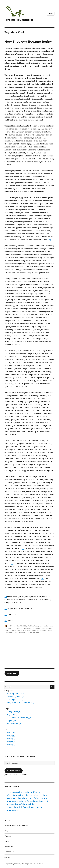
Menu (51, 14)
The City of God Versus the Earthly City (23, 792)
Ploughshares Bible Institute (17, 826)
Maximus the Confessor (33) (19, 718)
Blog (7, 831)
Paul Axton (11, 626)
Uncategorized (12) (15, 700)
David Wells (16, 628)
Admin (7, 857)
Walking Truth (33, 626)
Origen (34, 630)
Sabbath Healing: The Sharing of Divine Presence (28, 798)
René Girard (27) (14, 724)
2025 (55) (11, 736)
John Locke (44, 628)
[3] (12, 563)
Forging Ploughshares (19, 20)
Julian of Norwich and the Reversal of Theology (27, 795)
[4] (43, 578)
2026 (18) (11, 733)
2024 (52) (11, 739)
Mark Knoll (27, 630)
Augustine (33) (13, 715)
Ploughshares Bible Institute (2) (20, 703)
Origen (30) (12, 721)
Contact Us (9, 852)
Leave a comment (33, 633)
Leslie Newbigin (17, 630)
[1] (50, 240)
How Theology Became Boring (28, 42)
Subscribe (14, 771)
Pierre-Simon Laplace (44, 630)
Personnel (9, 847)
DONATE (12, 673)
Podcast (8, 836)
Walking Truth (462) (16, 694)
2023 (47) (11, 742)
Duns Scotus (25, 628)
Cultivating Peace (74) (16, 697)
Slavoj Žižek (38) (14, 712)
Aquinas (43, 626)
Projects (8, 841)
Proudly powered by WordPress (32, 864)
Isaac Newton (35, 628)
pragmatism (9, 633)
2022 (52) (11, 745)
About (7, 820)
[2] (23, 548)
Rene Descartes (19, 633)
